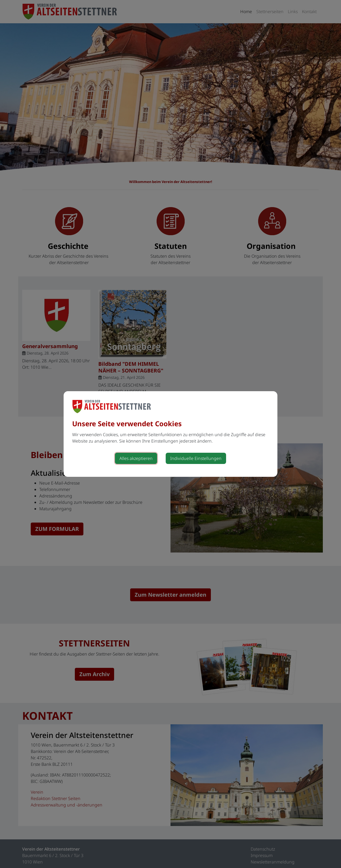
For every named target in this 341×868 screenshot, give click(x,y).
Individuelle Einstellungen (196, 458)
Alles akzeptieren (136, 458)
